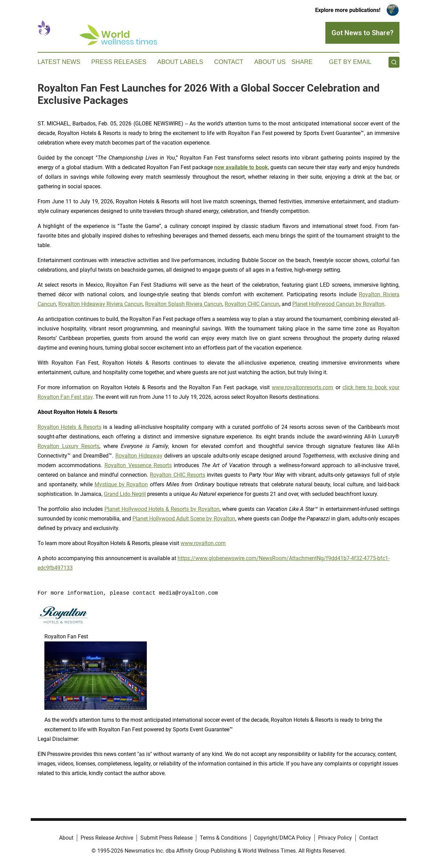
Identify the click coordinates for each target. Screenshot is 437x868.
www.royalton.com (203, 543)
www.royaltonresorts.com (302, 387)
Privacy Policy (335, 838)
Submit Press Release (166, 838)
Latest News (59, 62)
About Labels (180, 62)
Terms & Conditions (223, 838)
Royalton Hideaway (139, 456)
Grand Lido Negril (125, 494)
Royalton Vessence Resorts (138, 465)
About (66, 838)
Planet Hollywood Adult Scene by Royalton (184, 519)
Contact (229, 62)
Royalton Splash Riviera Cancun (184, 304)
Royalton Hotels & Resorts (69, 427)
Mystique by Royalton (121, 484)
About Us (270, 62)
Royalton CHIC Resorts (177, 475)
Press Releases (119, 62)
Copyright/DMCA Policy (283, 838)
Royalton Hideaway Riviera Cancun (101, 304)
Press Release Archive (107, 838)
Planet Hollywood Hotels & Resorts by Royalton (162, 509)
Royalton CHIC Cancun (252, 304)
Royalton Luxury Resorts (68, 446)
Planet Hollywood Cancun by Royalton (338, 304)
